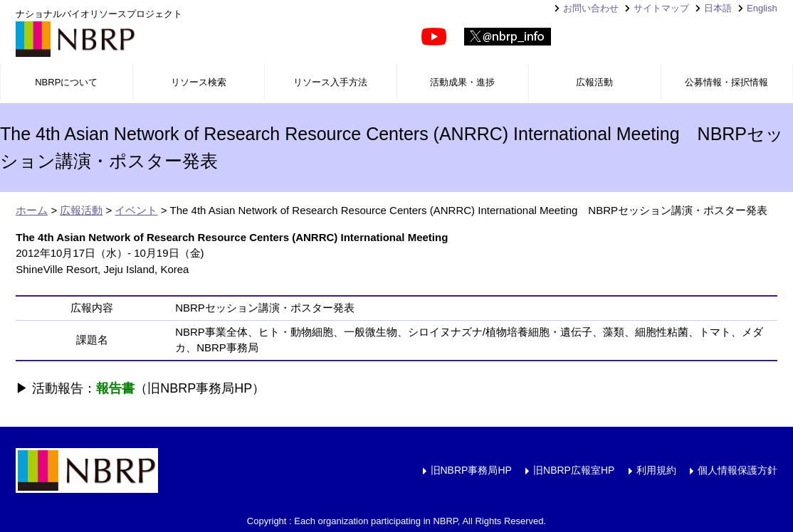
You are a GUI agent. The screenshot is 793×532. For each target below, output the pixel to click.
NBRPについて (66, 82)
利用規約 (656, 470)
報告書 (115, 388)
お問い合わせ (591, 8)
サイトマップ (661, 8)
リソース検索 (199, 82)
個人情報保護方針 (737, 470)
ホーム (32, 210)
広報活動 (594, 82)
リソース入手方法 (330, 82)
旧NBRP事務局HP (471, 470)
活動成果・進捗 (462, 82)
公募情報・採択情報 (726, 82)
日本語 (718, 8)
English (762, 8)
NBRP (75, 39)
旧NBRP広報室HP (574, 470)
